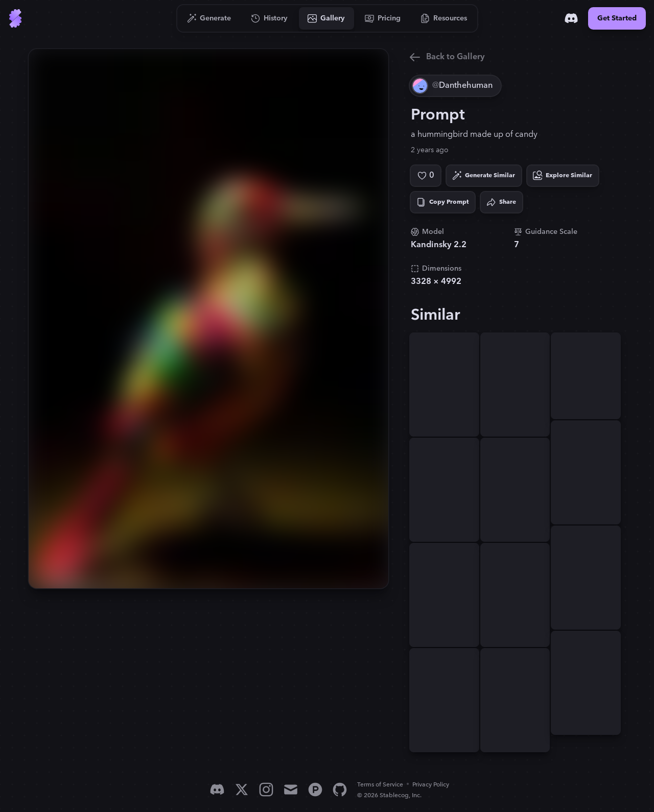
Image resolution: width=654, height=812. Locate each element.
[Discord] (571, 18)
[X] (242, 790)
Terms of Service (380, 785)
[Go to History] (270, 18)
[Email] (291, 790)
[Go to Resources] (444, 18)
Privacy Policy (431, 785)
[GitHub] (340, 790)
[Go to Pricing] (383, 18)
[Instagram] (266, 790)
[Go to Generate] (209, 18)
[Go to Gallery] (326, 18)
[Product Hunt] (315, 790)
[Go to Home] (15, 18)
